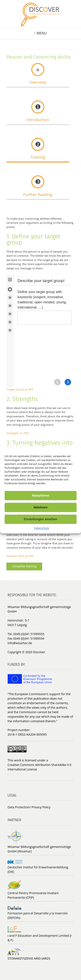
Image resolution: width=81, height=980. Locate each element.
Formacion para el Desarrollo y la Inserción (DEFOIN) (38, 915)
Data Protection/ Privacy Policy (29, 807)
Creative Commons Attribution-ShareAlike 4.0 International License (39, 767)
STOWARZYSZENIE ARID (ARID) (29, 958)
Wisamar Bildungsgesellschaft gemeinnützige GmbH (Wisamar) (39, 849)
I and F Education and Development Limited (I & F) (40, 938)
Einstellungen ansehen (40, 519)
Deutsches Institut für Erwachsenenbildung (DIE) (38, 869)
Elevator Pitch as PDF (20, 556)
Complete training (24, 566)
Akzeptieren (40, 495)
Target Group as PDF (20, 389)
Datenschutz (42, 528)
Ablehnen (40, 507)
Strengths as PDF (17, 433)
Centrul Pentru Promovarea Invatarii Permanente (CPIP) (33, 895)
